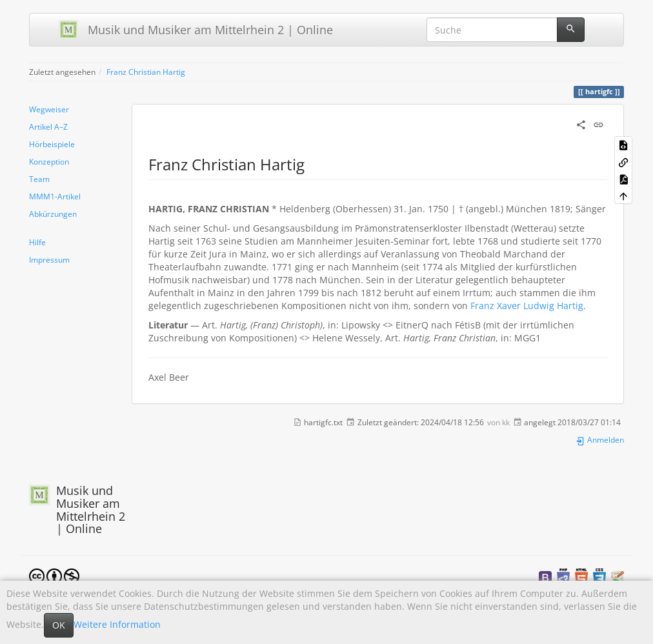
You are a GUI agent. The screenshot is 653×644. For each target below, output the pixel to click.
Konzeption (49, 161)
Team (39, 179)
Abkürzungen (53, 214)
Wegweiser (49, 109)
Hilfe (37, 242)
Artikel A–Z (48, 126)
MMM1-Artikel (55, 196)
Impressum (49, 259)
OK (59, 625)
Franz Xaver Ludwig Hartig (527, 306)
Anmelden (600, 439)
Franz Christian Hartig (146, 72)
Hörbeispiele (52, 144)
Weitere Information (117, 624)
